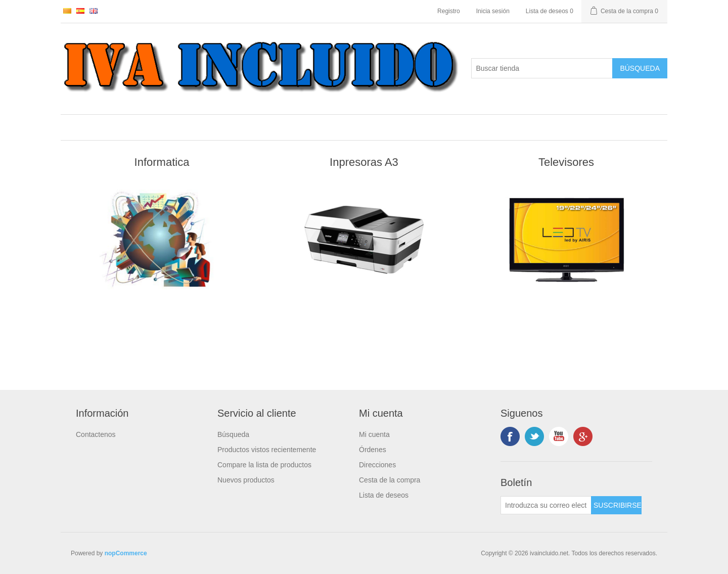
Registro (449, 11)
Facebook (510, 436)
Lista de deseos (384, 495)
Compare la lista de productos (264, 465)
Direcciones (377, 465)
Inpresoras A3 (364, 162)
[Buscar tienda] (542, 68)
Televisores (566, 162)
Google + (583, 436)
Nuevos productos (246, 480)
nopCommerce (126, 553)
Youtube (559, 436)
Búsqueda (233, 434)
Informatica (162, 162)
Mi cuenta (374, 434)
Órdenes (373, 450)
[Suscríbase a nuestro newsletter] (546, 505)
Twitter (534, 436)
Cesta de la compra (390, 480)
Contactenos (96, 434)
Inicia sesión (493, 11)
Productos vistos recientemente (267, 450)
